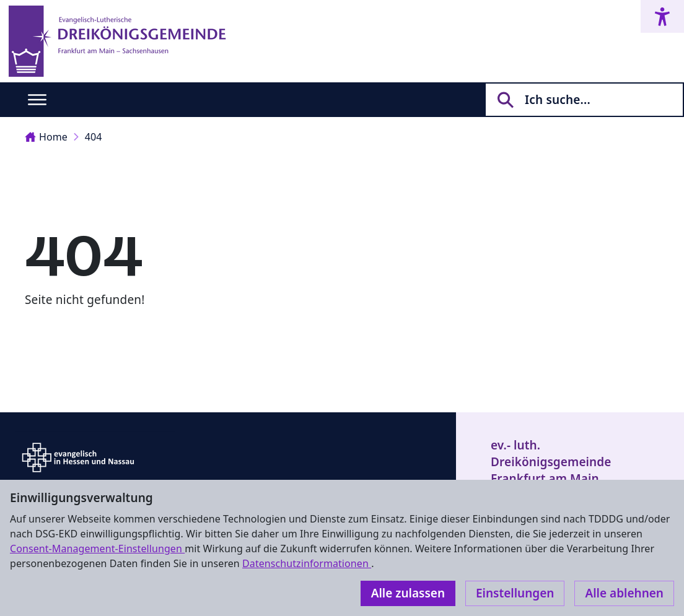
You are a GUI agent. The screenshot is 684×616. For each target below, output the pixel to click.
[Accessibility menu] (662, 16)
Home (46, 137)
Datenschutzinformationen (307, 563)
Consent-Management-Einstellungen (97, 549)
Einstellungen (515, 593)
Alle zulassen (408, 593)
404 (94, 137)
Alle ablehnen (624, 593)
